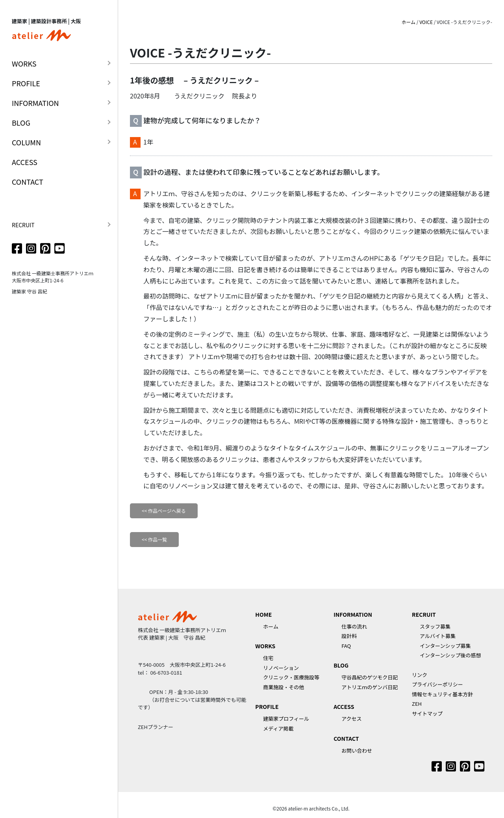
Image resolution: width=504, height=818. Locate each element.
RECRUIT (23, 225)
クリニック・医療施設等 (291, 677)
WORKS (24, 63)
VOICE (426, 22)
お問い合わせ (357, 750)
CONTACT (28, 182)
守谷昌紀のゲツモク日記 (370, 677)
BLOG (21, 122)
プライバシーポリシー (437, 684)
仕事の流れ (354, 626)
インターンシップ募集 (445, 646)
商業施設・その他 (283, 687)
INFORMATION (35, 103)
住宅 (268, 658)
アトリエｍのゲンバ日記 (370, 687)
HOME (263, 614)
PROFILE (26, 83)
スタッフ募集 (435, 626)
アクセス (351, 719)
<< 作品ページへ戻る (164, 511)
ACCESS (25, 162)
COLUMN (26, 142)
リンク (420, 675)
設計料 (349, 636)
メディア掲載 (278, 728)
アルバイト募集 (438, 636)
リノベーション (281, 668)
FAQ (346, 646)
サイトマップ (427, 713)
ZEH (417, 704)
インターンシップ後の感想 (450, 655)
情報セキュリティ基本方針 (442, 694)
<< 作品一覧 (154, 539)
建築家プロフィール (286, 719)
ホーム (408, 22)
